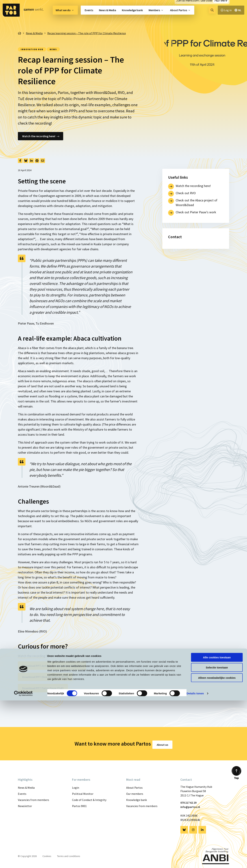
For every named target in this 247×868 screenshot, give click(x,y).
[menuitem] (65, 10)
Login (76, 786)
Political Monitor (83, 792)
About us (165, 743)
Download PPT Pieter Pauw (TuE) (43, 688)
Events (89, 10)
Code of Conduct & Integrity (89, 798)
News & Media (108, 10)
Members (154, 10)
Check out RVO (186, 193)
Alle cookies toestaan (217, 825)
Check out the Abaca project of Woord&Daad (197, 203)
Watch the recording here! (39, 136)
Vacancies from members (33, 798)
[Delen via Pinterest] (37, 161)
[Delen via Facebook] (20, 161)
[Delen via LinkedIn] (31, 161)
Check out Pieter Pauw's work (196, 212)
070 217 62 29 (188, 801)
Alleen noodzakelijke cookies (217, 845)
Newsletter (25, 804)
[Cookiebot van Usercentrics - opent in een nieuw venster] (23, 861)
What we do (63, 10)
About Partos (179, 10)
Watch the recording (32, 656)
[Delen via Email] (43, 161)
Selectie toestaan (217, 835)
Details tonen (195, 861)
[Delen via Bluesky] (26, 161)
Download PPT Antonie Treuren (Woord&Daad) (52, 666)
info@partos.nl (190, 805)
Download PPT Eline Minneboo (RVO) (45, 677)
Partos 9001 (79, 804)
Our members (135, 792)
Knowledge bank (132, 10)
